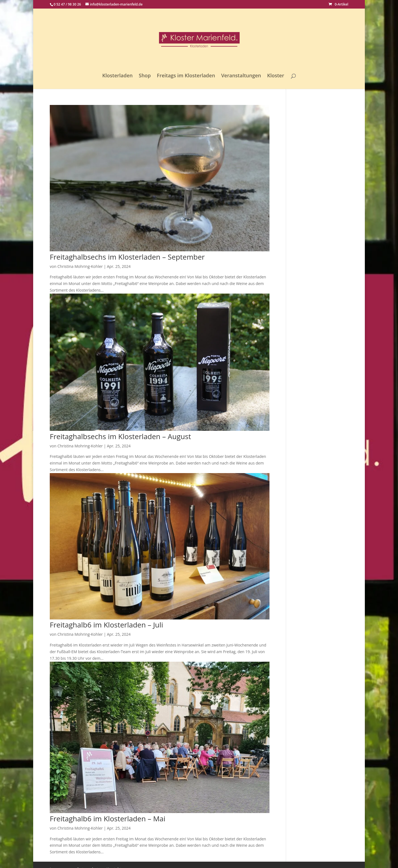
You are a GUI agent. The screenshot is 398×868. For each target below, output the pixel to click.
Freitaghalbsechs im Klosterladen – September (127, 257)
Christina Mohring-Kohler (80, 266)
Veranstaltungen (241, 76)
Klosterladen (117, 76)
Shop (145, 76)
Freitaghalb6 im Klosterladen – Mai (108, 819)
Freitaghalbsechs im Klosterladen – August (120, 436)
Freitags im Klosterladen (186, 76)
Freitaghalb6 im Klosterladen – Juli (106, 625)
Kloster (276, 76)
